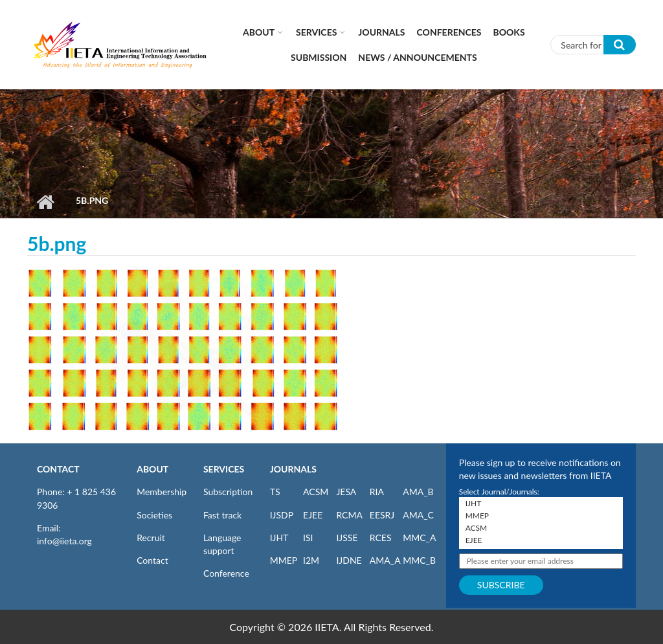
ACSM (316, 492)
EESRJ (382, 515)
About (259, 32)
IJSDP (282, 515)
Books (509, 32)
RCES (381, 538)
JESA (346, 492)
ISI (308, 538)
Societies (154, 515)
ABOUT (152, 469)
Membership (162, 492)
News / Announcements (417, 57)
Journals (381, 32)
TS (275, 492)
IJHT (279, 538)
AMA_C (418, 515)
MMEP (284, 560)
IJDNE (349, 560)
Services (316, 32)
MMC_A (419, 538)
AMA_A (385, 560)
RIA (377, 492)
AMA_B (418, 492)
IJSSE (347, 538)
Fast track (222, 515)
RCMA (349, 515)
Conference (226, 573)
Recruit (151, 538)
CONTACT (58, 469)
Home (45, 202)
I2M (311, 560)
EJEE (313, 515)
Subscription (228, 492)
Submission (319, 57)
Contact (152, 560)
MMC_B (419, 560)
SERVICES (224, 469)
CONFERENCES (449, 32)
